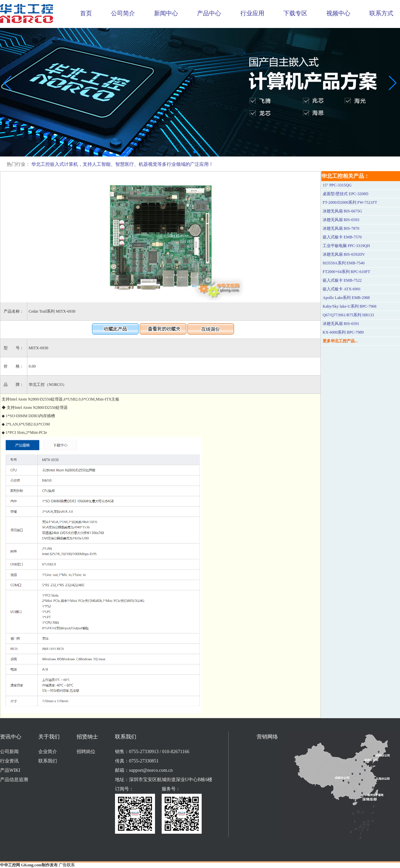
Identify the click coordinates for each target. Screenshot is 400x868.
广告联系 (67, 865)
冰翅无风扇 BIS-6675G (342, 211)
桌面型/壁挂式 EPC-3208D (345, 194)
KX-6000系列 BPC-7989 (343, 332)
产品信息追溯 (14, 780)
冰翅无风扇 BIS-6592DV (344, 254)
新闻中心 (166, 13)
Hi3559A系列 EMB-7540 (344, 263)
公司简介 (123, 13)
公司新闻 (9, 752)
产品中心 (209, 13)
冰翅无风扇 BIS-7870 (341, 228)
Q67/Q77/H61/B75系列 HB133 (348, 315)
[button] (195, 152)
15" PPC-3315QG (337, 185)
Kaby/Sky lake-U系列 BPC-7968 (349, 306)
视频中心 (338, 13)
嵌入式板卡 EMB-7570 (342, 237)
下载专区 (295, 13)
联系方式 (381, 13)
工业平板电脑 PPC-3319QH (346, 246)
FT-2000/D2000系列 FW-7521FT (350, 202)
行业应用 (252, 13)
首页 (86, 13)
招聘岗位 (86, 752)
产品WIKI (10, 770)
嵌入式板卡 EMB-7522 (342, 280)
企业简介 (48, 752)
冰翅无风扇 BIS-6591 (341, 324)
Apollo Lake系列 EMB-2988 (346, 298)
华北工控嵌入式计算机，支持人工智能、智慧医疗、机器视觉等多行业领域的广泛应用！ (122, 164)
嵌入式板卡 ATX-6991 (342, 289)
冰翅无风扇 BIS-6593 (341, 220)
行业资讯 (9, 761)
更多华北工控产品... (340, 341)
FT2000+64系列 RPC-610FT (346, 272)
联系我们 (48, 761)
